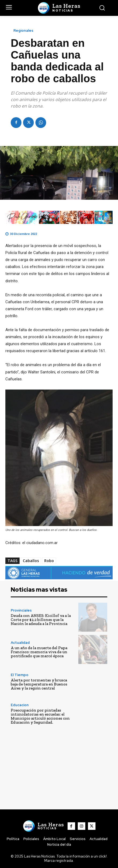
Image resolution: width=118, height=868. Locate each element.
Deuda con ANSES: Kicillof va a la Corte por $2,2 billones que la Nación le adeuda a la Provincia (41, 620)
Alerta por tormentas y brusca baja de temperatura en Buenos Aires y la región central (39, 684)
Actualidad (20, 643)
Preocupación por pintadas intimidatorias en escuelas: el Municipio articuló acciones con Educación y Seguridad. (40, 716)
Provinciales (21, 610)
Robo (49, 561)
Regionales (23, 31)
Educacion (20, 705)
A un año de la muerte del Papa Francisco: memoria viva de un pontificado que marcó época (39, 652)
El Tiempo (20, 675)
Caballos (31, 561)
